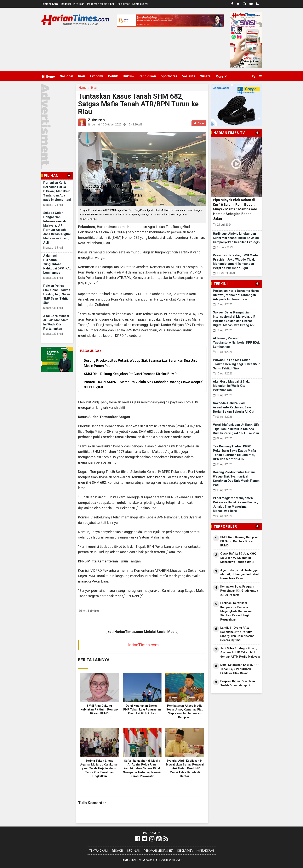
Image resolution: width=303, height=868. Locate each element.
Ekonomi (97, 76)
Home (48, 76)
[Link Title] (137, 839)
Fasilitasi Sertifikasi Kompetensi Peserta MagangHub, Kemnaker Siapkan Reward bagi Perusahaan (236, 611)
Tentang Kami (50, 4)
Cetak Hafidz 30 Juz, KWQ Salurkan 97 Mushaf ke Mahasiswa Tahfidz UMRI (238, 558)
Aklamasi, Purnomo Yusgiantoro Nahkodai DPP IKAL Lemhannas (57, 264)
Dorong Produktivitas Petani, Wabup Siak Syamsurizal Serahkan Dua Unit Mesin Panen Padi (140, 363)
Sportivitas (169, 76)
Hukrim (128, 76)
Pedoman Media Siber (101, 4)
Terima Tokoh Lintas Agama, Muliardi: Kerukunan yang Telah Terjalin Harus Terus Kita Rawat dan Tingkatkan (99, 768)
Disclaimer (123, 4)
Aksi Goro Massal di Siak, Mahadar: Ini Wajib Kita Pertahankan (231, 386)
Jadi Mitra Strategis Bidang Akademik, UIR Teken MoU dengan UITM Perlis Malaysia (240, 652)
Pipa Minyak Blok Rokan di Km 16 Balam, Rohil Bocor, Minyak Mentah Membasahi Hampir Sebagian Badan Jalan (235, 209)
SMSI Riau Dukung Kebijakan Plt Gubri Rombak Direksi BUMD (130, 374)
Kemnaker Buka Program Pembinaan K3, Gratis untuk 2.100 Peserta (239, 591)
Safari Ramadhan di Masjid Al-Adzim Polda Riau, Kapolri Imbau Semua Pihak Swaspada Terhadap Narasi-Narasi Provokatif (142, 768)
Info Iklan (79, 4)
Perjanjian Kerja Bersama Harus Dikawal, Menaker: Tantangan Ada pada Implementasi (57, 191)
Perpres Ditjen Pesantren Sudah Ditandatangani (238, 683)
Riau (82, 76)
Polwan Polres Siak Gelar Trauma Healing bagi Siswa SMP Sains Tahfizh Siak (57, 294)
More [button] (219, 76)
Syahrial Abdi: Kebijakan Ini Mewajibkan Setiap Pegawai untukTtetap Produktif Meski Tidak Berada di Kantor (185, 768)
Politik (113, 76)
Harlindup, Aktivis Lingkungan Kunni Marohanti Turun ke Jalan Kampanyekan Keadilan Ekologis (236, 238)
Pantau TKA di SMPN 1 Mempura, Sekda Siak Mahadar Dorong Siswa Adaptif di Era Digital (143, 384)
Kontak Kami (140, 4)
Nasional (66, 76)
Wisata (205, 76)
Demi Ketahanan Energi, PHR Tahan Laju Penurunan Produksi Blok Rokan (142, 710)
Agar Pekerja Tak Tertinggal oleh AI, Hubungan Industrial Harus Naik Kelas (240, 574)
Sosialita (189, 76)
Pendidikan (147, 76)
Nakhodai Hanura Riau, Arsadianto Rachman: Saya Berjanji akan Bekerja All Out (234, 407)
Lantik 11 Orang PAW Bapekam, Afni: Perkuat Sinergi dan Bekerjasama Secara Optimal (237, 634)
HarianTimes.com (143, 645)
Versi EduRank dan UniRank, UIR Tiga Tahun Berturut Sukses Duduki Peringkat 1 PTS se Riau (236, 429)
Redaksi (66, 4)
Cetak (199, 123)
